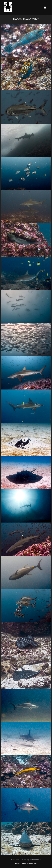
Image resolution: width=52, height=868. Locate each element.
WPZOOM (33, 863)
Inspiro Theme (20, 863)
